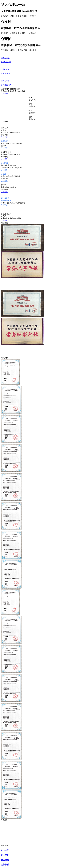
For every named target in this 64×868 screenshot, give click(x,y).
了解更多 (4, 93)
